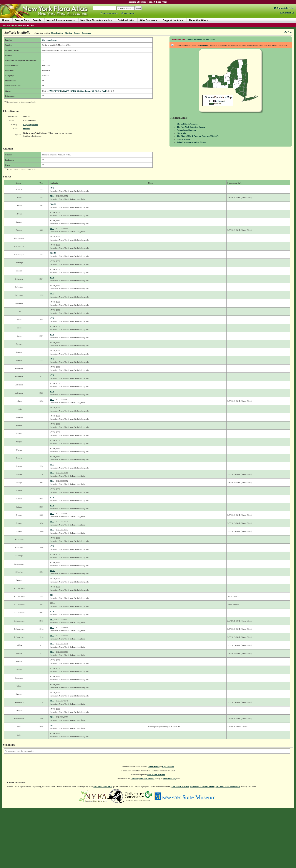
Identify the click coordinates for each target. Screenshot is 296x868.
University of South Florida (143, 779)
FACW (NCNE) (55, 91)
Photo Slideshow (195, 39)
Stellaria (27, 129)
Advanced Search (109, 13)
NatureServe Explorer (187, 130)
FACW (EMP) (70, 91)
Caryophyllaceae (50, 40)
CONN (53, 204)
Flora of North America (187, 124)
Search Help (128, 13)
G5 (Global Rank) (99, 91)
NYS (52, 188)
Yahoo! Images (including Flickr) (191, 142)
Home (5, 20)
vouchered (205, 45)
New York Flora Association (228, 787)
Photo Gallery (210, 39)
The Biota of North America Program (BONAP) (198, 136)
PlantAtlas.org (169, 779)
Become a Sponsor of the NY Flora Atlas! (148, 2)
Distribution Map (178, 39)
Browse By (21, 20)
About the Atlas (197, 20)
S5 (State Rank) (84, 91)
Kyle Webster (168, 767)
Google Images (183, 139)
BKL (52, 196)
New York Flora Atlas (11, 25)
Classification (57, 33)
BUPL (52, 570)
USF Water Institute (156, 775)
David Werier (154, 767)
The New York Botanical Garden (191, 127)
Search (37, 20)
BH (51, 595)
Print (288, 32)
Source (77, 33)
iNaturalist (182, 133)
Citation (68, 33)
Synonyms (86, 33)
